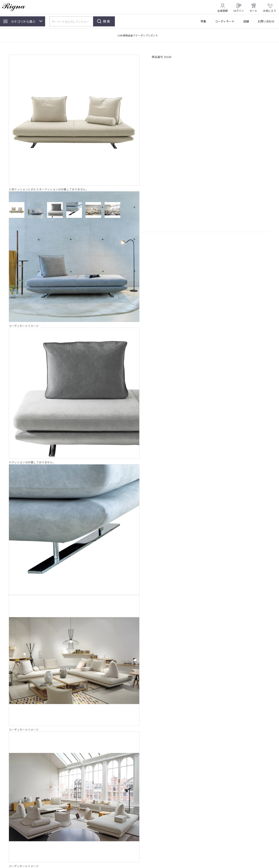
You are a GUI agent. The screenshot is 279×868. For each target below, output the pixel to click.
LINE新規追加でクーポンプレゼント (138, 35)
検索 (107, 21)
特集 (203, 21)
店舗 (246, 21)
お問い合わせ (266, 21)
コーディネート (225, 21)
